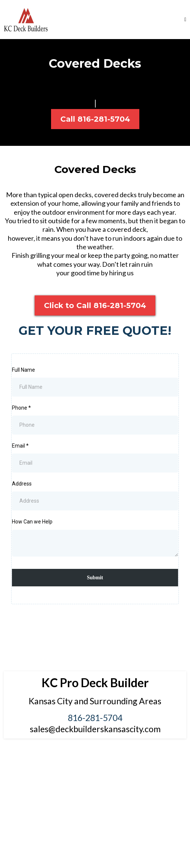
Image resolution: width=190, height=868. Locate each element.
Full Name (23, 370)
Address (22, 484)
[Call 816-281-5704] (95, 119)
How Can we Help (32, 522)
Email (20, 446)
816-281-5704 (95, 718)
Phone (21, 408)
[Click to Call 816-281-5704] (95, 305)
